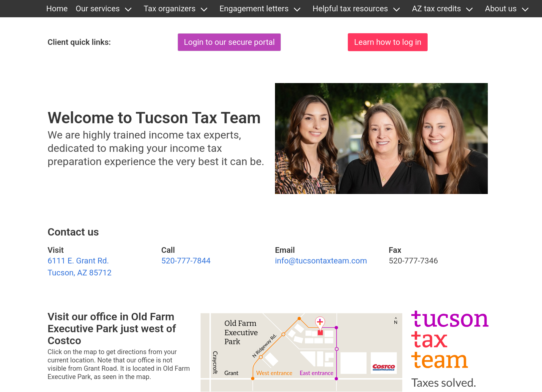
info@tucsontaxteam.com (321, 261)
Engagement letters (254, 9)
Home (57, 9)
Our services (98, 9)
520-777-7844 (186, 261)
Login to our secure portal (229, 42)
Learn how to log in (388, 42)
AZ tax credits (437, 9)
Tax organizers (170, 9)
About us (501, 9)
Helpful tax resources (350, 9)
